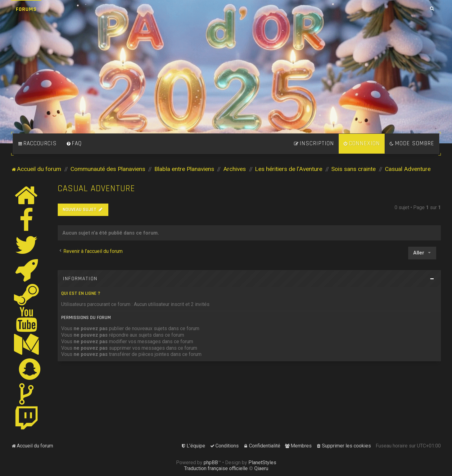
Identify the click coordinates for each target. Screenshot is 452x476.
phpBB (211, 463)
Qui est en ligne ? (81, 293)
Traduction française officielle (216, 468)
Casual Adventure (96, 189)
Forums (26, 9)
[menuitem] (74, 144)
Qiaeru (261, 468)
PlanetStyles (262, 463)
